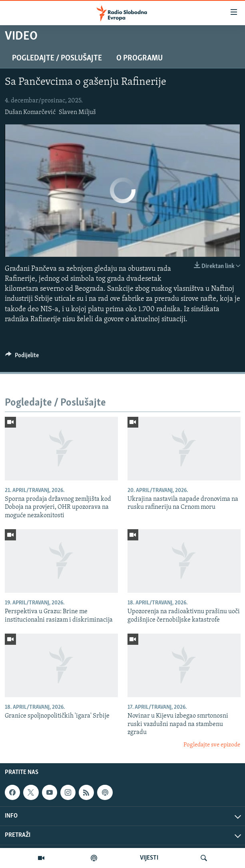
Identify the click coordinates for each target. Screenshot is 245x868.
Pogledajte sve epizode (212, 745)
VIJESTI (149, 858)
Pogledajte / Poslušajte (57, 58)
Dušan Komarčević (30, 112)
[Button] (22, 357)
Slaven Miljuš (77, 112)
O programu (139, 58)
